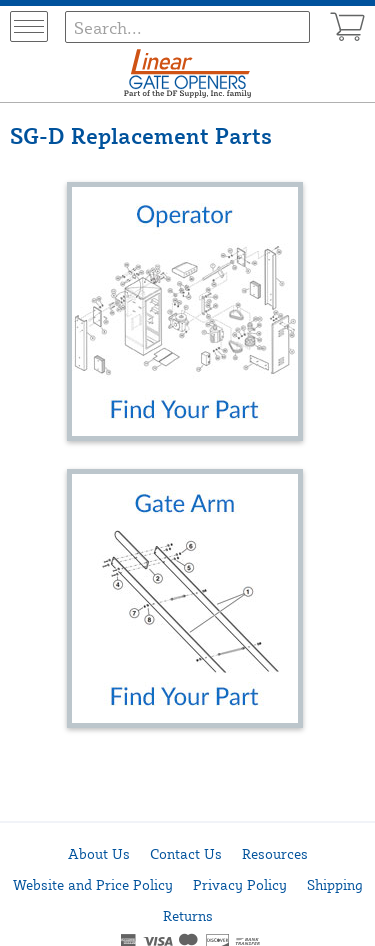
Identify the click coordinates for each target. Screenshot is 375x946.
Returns (188, 915)
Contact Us (186, 853)
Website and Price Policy (93, 884)
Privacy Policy (240, 884)
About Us (99, 853)
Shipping (335, 884)
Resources (275, 853)
